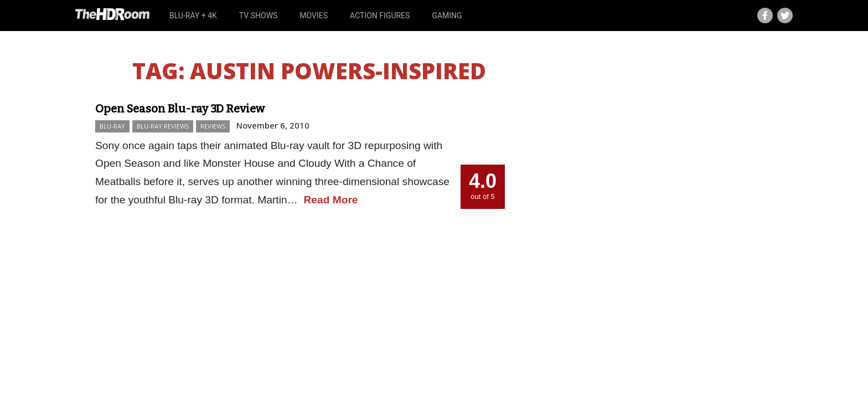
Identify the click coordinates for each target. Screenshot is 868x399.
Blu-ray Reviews (163, 126)
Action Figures (380, 16)
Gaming (447, 16)
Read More (330, 200)
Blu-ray (112, 126)
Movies (314, 16)
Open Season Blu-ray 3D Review (180, 109)
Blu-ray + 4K (193, 16)
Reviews (213, 126)
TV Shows (259, 16)
